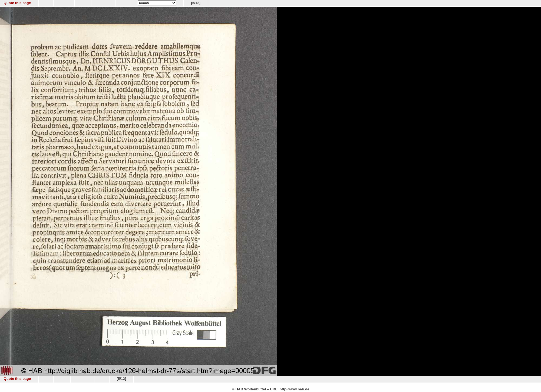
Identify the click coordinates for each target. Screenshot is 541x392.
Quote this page (17, 3)
